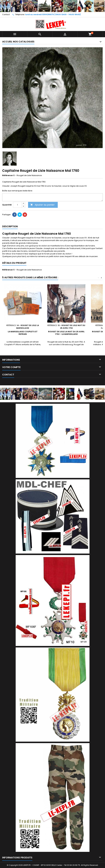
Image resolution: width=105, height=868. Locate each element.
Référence (7, 175)
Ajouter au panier (42, 205)
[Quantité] (17, 205)
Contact (6, 14)
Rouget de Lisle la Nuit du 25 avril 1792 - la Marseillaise (66, 333)
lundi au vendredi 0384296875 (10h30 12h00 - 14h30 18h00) (53, 14)
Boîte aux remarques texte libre (17, 191)
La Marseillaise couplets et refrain (23, 333)
